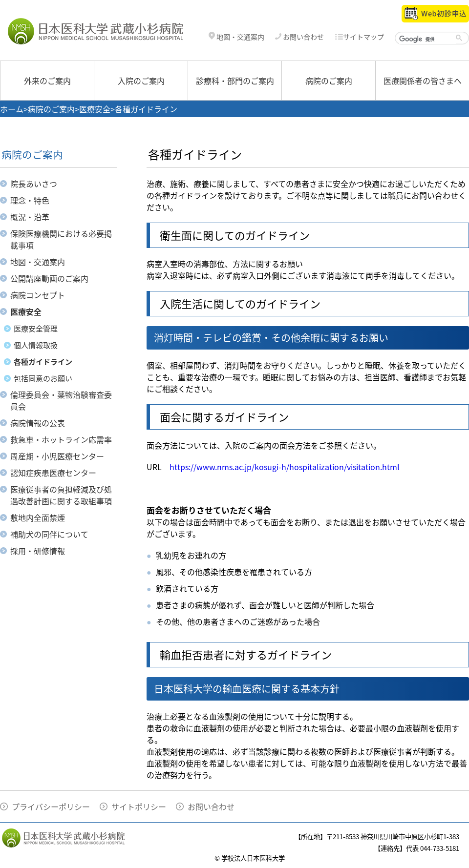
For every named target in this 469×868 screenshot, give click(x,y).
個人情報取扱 (36, 345)
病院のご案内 (329, 81)
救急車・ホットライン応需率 (61, 439)
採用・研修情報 (38, 551)
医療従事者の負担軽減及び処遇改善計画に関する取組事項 (61, 495)
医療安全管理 (36, 329)
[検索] (427, 39)
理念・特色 (30, 200)
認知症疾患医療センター (53, 473)
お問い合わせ (299, 37)
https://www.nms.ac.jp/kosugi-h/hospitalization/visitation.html (285, 467)
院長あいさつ (34, 184)
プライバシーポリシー (51, 806)
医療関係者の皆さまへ (423, 81)
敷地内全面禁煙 (38, 517)
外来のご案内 (47, 81)
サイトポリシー (139, 806)
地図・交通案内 (236, 37)
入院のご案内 (141, 81)
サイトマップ (359, 37)
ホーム (12, 109)
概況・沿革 (30, 217)
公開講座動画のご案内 (49, 278)
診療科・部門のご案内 (235, 81)
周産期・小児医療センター (57, 456)
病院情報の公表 (38, 423)
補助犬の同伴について (49, 534)
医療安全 (95, 109)
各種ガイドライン (43, 362)
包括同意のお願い (43, 378)
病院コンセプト (38, 295)
